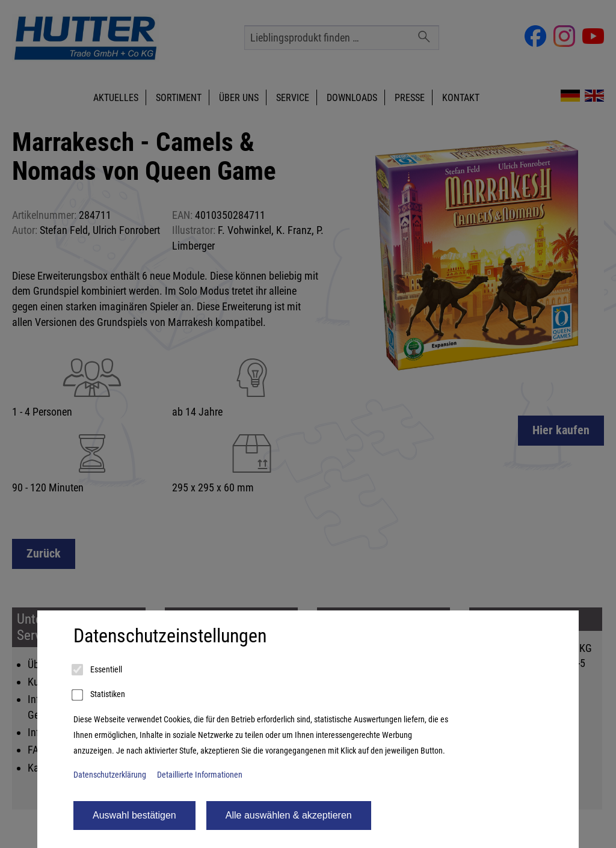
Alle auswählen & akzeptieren (289, 815)
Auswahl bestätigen (134, 815)
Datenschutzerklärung (110, 775)
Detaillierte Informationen (200, 775)
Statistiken (99, 695)
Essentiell (98, 670)
